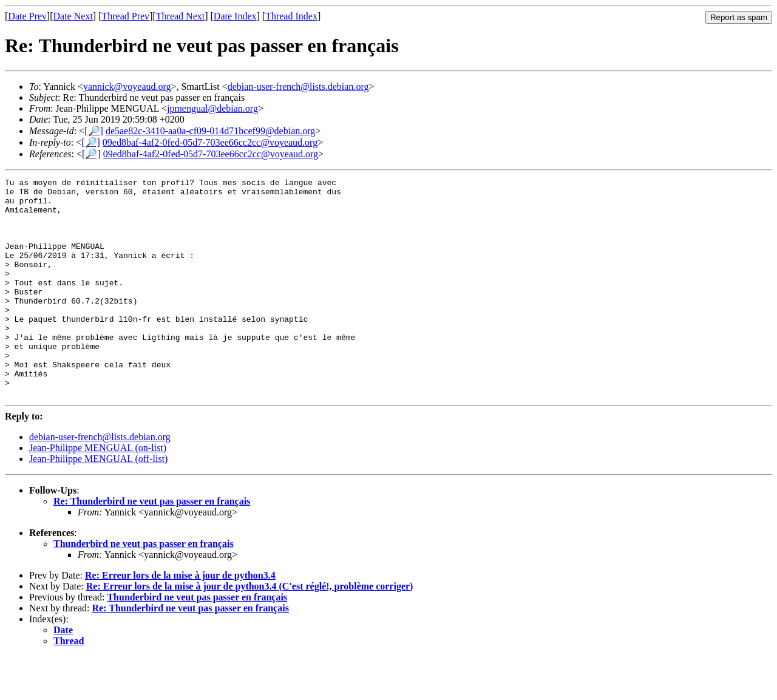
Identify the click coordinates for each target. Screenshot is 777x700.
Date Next (73, 16)
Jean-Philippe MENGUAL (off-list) (98, 502)
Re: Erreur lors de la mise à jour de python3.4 (180, 619)
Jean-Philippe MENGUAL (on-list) (98, 491)
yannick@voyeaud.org (127, 87)
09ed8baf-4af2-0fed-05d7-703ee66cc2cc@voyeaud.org (210, 142)
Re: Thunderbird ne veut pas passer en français (152, 545)
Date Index (235, 16)
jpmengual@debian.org (212, 108)
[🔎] (94, 131)
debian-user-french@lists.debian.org (298, 87)
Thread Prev (125, 16)
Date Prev (27, 16)
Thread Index (291, 16)
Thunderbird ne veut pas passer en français (144, 587)
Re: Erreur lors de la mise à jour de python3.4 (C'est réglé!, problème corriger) (250, 630)
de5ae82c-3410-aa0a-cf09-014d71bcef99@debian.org (210, 131)
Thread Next (180, 16)
